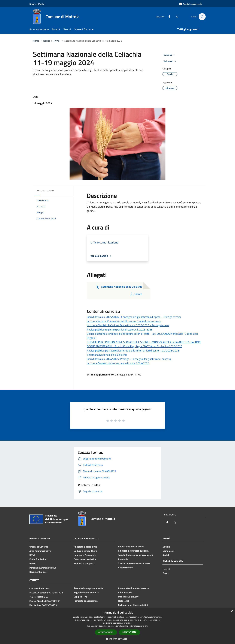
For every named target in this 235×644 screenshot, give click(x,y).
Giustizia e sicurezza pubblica (133, 551)
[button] (117, 639)
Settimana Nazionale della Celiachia (107, 355)
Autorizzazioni (126, 567)
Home (36, 41)
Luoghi (166, 569)
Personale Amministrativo (43, 568)
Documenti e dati (38, 572)
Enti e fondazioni (38, 559)
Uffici (32, 555)
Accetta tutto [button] (106, 632)
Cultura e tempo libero (85, 551)
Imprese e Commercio (85, 555)
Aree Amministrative (40, 551)
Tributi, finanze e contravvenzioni (135, 555)
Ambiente (123, 559)
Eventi (166, 573)
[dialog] (117, 626)
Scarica (136, 294)
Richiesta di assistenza (86, 601)
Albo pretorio (125, 592)
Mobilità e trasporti (84, 563)
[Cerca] (202, 17)
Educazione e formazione (131, 546)
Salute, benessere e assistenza (134, 563)
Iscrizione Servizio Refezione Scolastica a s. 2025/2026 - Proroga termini (128, 325)
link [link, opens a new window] (146, 626)
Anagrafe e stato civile (85, 547)
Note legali (124, 601)
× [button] (232, 611)
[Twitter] (175, 17)
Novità (47, 41)
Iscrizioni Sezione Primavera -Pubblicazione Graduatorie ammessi (124, 321)
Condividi (170, 55)
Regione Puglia (37, 4)
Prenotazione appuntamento (89, 588)
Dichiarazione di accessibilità (133, 605)
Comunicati (168, 551)
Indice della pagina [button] (45, 191)
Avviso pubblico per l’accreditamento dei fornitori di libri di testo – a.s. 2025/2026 (133, 351)
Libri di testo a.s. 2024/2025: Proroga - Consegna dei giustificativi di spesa (129, 359)
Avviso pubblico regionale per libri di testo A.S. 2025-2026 (120, 330)
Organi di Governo (39, 547)
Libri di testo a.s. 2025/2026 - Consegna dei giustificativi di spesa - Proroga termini (134, 317)
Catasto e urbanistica (85, 559)
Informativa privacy (128, 597)
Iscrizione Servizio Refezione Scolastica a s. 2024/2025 (118, 363)
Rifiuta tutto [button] (130, 632)
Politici (33, 563)
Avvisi (57, 41)
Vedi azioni (170, 61)
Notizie (166, 547)
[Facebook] (168, 17)
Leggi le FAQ (80, 597)
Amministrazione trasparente (133, 588)
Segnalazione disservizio (87, 592)
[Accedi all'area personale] (190, 4)
